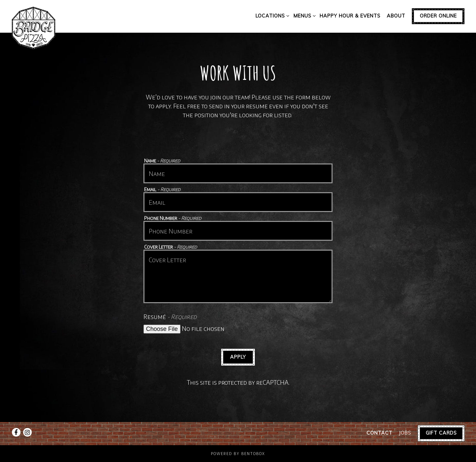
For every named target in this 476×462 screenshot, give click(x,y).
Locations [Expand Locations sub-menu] (271, 16)
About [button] (396, 16)
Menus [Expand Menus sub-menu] (303, 16)
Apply (238, 357)
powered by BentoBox (238, 454)
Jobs (405, 433)
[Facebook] (16, 432)
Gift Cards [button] (441, 433)
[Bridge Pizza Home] (34, 27)
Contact (379, 433)
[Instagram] (27, 432)
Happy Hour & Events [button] (350, 16)
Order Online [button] (438, 16)
